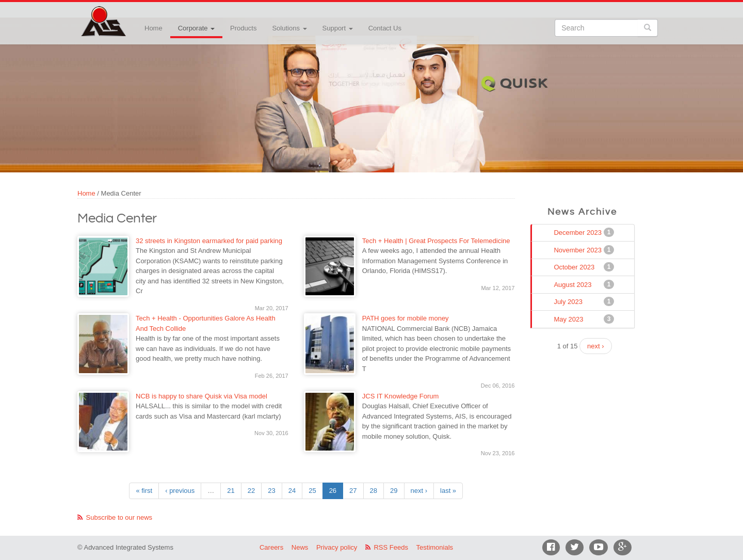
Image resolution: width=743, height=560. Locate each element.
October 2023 (575, 267)
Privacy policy (337, 547)
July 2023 (569, 301)
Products (243, 28)
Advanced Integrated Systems (129, 15)
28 (374, 491)
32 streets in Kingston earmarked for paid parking (209, 241)
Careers (271, 547)
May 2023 (569, 319)
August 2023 (574, 284)
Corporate (196, 28)
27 (353, 491)
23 (271, 491)
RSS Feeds (391, 547)
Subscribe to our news (119, 517)
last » (448, 491)
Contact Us (385, 28)
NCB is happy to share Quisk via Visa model (201, 396)
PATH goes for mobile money (406, 318)
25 (312, 491)
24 (292, 491)
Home (154, 28)
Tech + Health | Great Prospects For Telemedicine (436, 241)
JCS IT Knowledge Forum (401, 396)
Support (338, 28)
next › (419, 491)
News (300, 547)
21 (231, 491)
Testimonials (435, 547)
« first (144, 491)
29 (394, 491)
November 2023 (578, 250)
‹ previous (180, 491)
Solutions (289, 28)
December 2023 (578, 232)
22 (251, 491)
